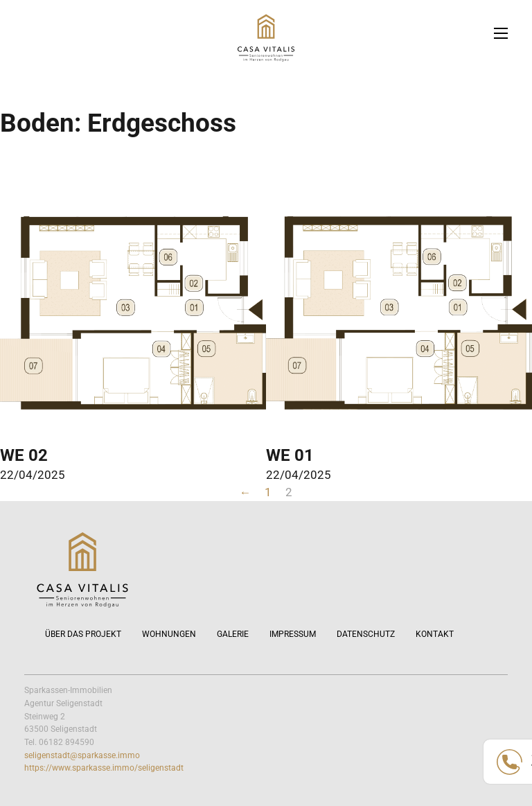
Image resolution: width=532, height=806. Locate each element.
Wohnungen (169, 634)
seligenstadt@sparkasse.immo (82, 755)
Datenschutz (366, 634)
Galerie (233, 634)
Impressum (293, 634)
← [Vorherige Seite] (246, 492)
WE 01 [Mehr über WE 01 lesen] (290, 455)
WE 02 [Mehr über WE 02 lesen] (24, 455)
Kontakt (435, 634)
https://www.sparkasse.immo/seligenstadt (104, 768)
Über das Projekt (83, 634)
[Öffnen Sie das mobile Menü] (501, 33)
